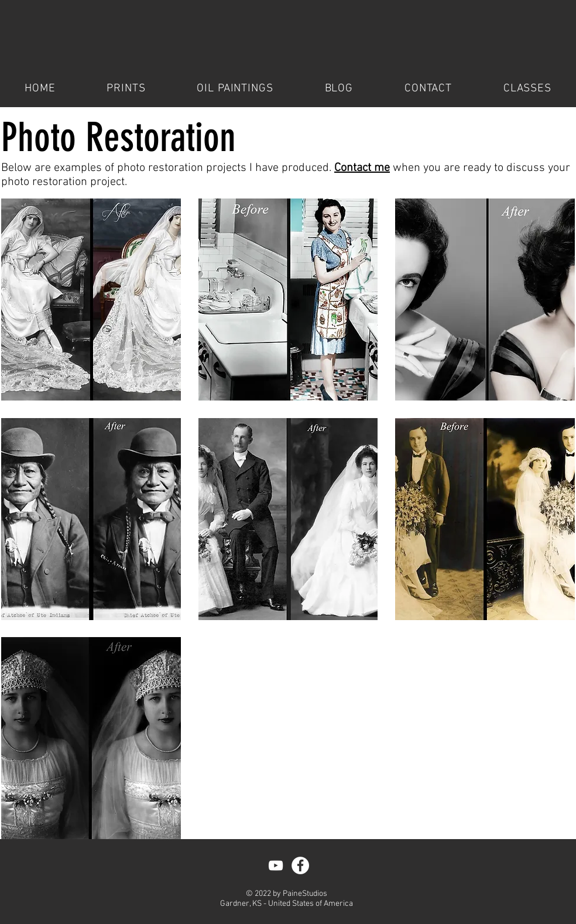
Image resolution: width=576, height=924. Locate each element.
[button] (91, 300)
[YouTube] (276, 865)
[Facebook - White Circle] (300, 865)
